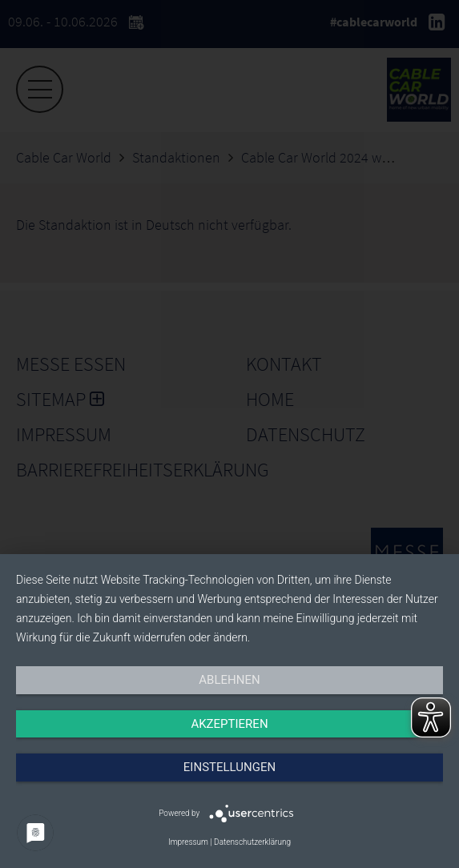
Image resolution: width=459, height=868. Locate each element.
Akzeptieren (229, 724)
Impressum (188, 842)
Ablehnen (229, 680)
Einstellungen (229, 767)
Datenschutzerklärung (252, 842)
